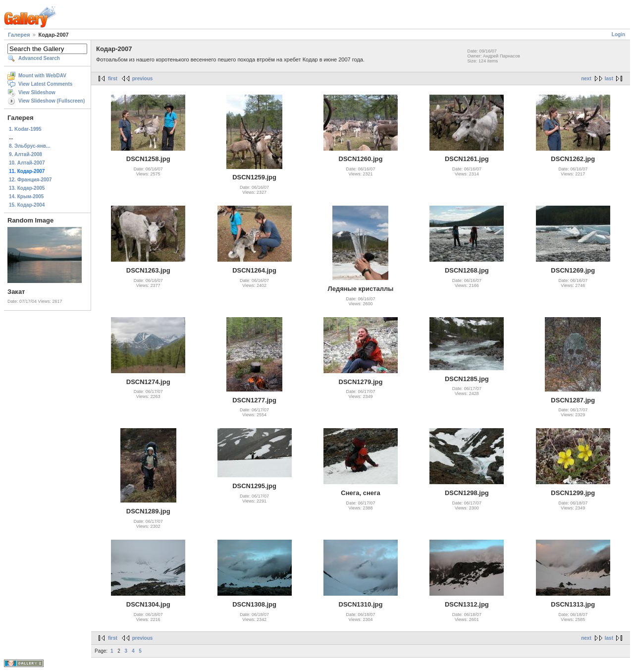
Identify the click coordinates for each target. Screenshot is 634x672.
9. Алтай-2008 (26, 154)
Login (618, 34)
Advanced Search (39, 58)
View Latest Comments (45, 84)
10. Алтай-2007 (27, 163)
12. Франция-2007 (30, 180)
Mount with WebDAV (42, 76)
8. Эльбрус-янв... (29, 146)
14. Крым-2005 (26, 196)
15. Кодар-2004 (27, 205)
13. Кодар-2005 (27, 188)
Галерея (19, 35)
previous (143, 79)
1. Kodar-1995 (25, 129)
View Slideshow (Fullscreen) (52, 101)
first (113, 79)
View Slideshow (37, 92)
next (586, 79)
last (609, 79)
